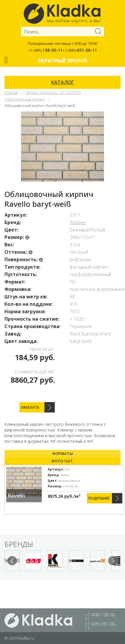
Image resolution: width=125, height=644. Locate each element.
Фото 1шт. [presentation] (62, 461)
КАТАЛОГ (63, 82)
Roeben (78, 222)
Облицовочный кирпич (25, 99)
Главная (11, 93)
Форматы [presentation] (62, 454)
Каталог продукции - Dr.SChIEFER (54, 93)
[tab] (62, 454)
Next (113, 561)
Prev (12, 561)
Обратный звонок (63, 61)
